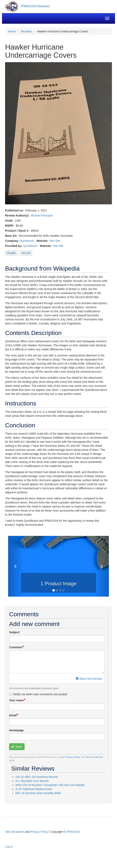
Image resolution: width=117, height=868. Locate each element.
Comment (16, 647)
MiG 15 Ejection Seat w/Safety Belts (38, 793)
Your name (16, 700)
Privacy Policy (73, 757)
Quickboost (27, 241)
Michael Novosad (42, 215)
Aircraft (26, 253)
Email (13, 715)
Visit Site (55, 241)
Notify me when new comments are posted (38, 694)
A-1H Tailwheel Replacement (34, 789)
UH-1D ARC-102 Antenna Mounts (37, 777)
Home (12, 31)
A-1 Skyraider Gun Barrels (32, 781)
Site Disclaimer (15, 832)
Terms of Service (94, 757)
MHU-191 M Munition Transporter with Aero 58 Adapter (50, 785)
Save (17, 747)
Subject (14, 632)
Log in (9, 847)
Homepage (16, 730)
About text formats (89, 679)
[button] (16, 566)
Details (11, 253)
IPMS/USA (73, 832)
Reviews (26, 31)
